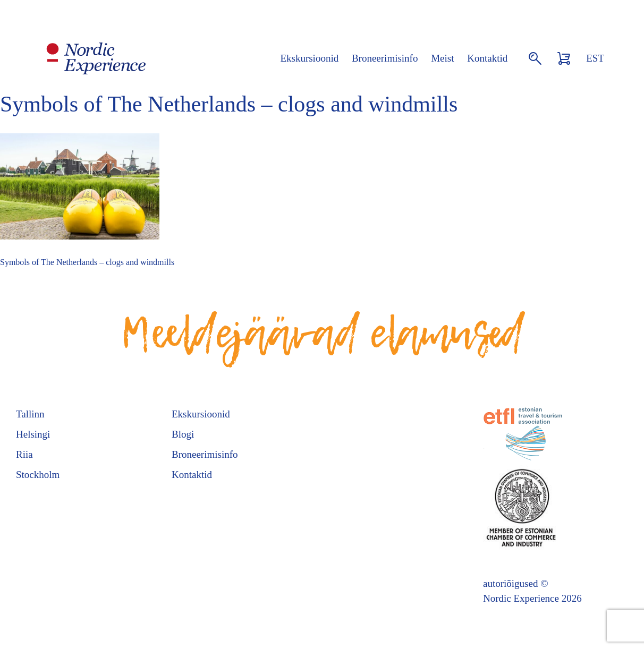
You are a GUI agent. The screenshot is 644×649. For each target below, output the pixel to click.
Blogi (183, 434)
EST (595, 58)
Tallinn (30, 414)
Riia (24, 454)
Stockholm (38, 475)
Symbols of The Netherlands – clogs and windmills (87, 262)
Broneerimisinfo (385, 58)
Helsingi (33, 434)
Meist (442, 58)
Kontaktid (487, 58)
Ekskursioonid (309, 58)
